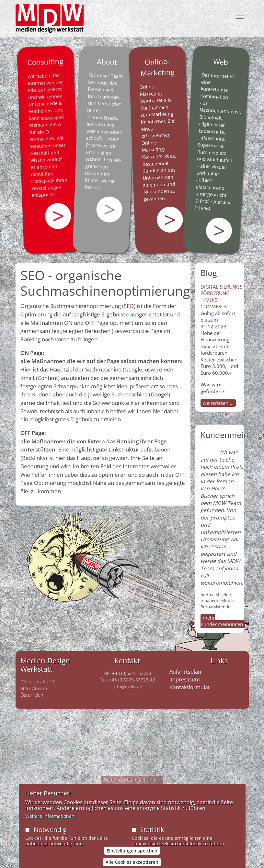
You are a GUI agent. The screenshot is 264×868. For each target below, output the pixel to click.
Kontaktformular (190, 687)
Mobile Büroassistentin (218, 603)
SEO (129, 306)
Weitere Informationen (50, 820)
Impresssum (185, 680)
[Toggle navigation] (240, 18)
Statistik (152, 834)
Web (220, 62)
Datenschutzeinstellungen (132, 784)
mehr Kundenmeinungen (222, 621)
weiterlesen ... (218, 403)
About (107, 62)
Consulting (45, 62)
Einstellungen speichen (132, 855)
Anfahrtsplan (185, 672)
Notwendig (50, 834)
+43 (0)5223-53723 (132, 673)
